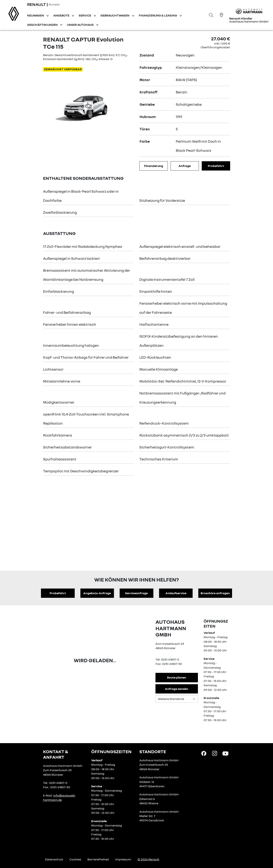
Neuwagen (36, 15)
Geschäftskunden (43, 25)
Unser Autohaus (81, 25)
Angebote (62, 15)
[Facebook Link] (204, 753)
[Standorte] (221, 15)
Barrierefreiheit (98, 859)
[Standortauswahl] (177, 699)
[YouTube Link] (225, 753)
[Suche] (211, 15)
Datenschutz (54, 859)
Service (85, 15)
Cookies (75, 859)
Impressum (123, 859)
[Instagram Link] (215, 753)
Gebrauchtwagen (115, 15)
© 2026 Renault (148, 859)
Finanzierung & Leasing (158, 15)
